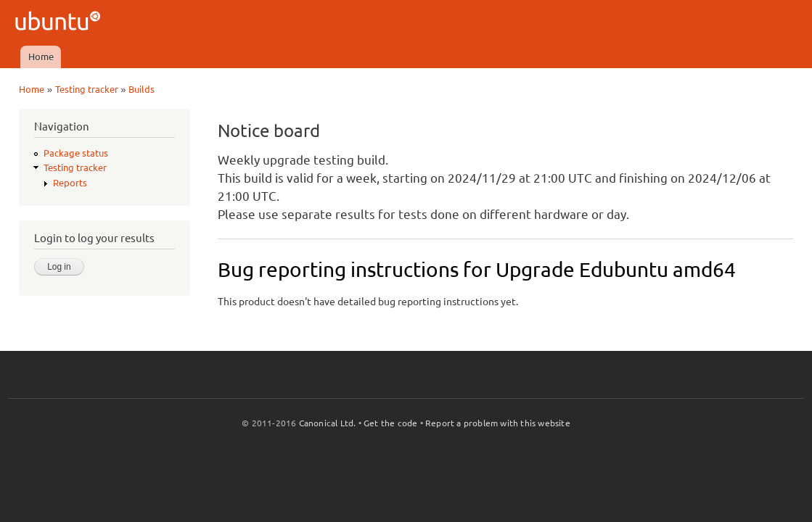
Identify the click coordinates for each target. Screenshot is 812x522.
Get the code (390, 423)
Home (41, 57)
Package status (76, 153)
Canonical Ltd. (328, 423)
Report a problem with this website (498, 423)
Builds (142, 89)
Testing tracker (87, 89)
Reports (70, 183)
